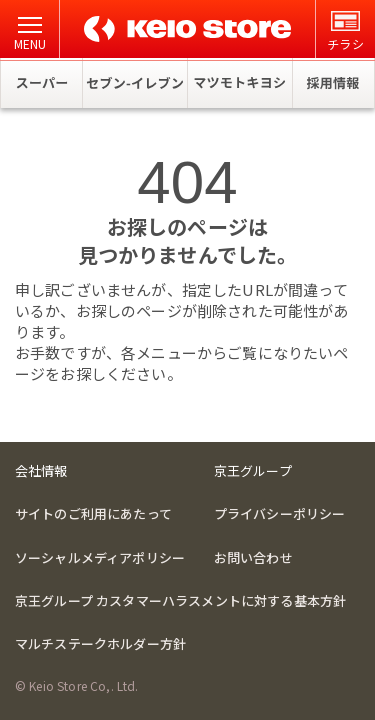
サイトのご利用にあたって (93, 513)
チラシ (345, 31)
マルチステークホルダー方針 (100, 643)
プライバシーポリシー (280, 513)
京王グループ (253, 470)
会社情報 (41, 470)
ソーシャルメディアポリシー (100, 557)
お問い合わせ (253, 557)
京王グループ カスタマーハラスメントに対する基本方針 (180, 600)
